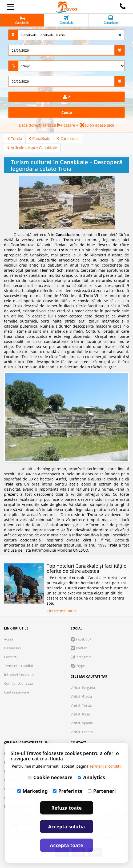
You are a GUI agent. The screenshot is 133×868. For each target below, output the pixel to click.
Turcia (15, 139)
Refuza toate (67, 808)
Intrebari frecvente (19, 674)
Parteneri (102, 791)
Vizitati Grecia (81, 696)
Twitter (79, 648)
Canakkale (40, 139)
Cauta (67, 112)
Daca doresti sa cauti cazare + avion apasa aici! (66, 125)
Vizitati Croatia (82, 732)
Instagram (81, 657)
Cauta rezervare (17, 692)
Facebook (81, 639)
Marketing (33, 791)
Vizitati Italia (80, 714)
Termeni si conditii (18, 666)
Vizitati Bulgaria (83, 688)
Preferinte (68, 791)
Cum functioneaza (18, 683)
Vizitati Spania (82, 723)
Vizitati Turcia (81, 705)
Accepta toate (66, 845)
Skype (78, 666)
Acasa (9, 639)
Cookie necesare (50, 777)
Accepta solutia (67, 827)
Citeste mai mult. (62, 611)
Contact (10, 657)
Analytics (91, 777)
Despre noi (13, 648)
